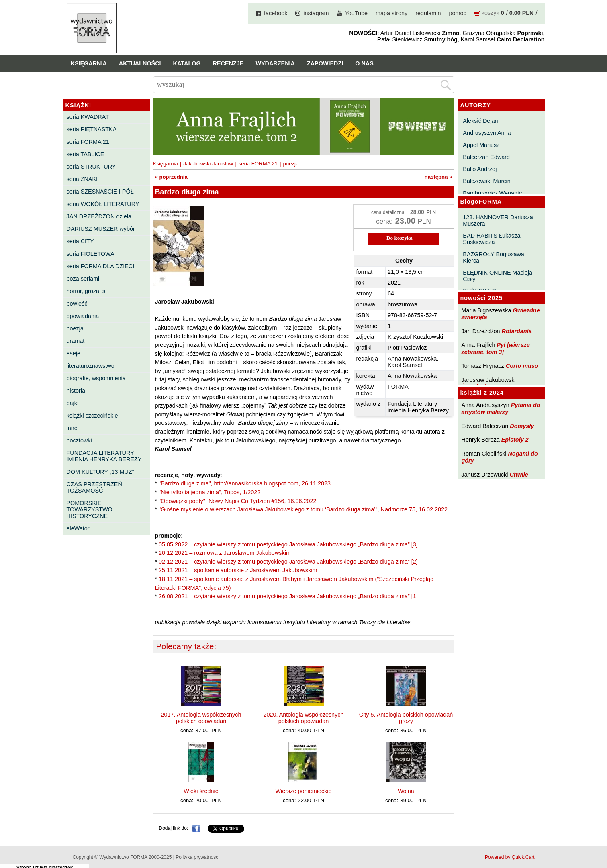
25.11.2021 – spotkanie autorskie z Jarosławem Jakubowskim (238, 570)
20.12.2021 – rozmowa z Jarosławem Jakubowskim (225, 553)
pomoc (458, 13)
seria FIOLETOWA (91, 254)
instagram (316, 13)
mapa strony (391, 13)
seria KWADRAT (88, 117)
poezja (75, 328)
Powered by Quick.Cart (510, 857)
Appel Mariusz (481, 145)
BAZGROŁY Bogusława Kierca (494, 257)
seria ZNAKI (82, 179)
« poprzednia (171, 177)
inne (72, 428)
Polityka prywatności (197, 857)
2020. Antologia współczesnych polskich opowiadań (304, 718)
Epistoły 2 (515, 440)
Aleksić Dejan (480, 121)
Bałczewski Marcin (486, 181)
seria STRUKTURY (91, 167)
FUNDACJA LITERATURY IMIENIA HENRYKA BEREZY (104, 456)
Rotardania (516, 331)
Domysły (522, 426)
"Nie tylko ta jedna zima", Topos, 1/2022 (209, 492)
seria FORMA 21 (88, 142)
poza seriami (83, 279)
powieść (77, 304)
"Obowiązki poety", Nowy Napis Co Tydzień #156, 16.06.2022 (237, 501)
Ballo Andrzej (480, 169)
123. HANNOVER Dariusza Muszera (498, 220)
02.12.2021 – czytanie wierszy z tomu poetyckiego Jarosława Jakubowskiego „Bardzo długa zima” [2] (288, 562)
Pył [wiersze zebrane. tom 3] (496, 348)
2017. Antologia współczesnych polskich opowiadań (201, 718)
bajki (73, 403)
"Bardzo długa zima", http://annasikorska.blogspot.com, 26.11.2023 (245, 483)
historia (76, 391)
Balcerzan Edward (486, 157)
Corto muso (522, 366)
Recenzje (228, 63)
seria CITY (80, 241)
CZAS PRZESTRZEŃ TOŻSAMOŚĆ (94, 487)
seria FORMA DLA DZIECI (101, 266)
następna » (438, 177)
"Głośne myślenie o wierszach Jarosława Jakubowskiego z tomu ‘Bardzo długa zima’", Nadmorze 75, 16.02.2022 (303, 509)
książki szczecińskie (92, 416)
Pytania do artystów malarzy (501, 409)
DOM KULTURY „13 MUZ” (100, 472)
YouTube (357, 13)
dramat (76, 341)
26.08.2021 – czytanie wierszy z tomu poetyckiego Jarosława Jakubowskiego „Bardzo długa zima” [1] (288, 596)
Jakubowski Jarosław (208, 164)
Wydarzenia (275, 63)
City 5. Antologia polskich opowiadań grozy (406, 718)
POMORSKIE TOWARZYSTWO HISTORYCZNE (90, 509)
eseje (74, 353)
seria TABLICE (86, 154)
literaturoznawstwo (91, 366)
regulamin (428, 13)
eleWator (78, 528)
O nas (364, 63)
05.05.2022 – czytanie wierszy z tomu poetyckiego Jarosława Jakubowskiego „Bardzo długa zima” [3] (288, 544)
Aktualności (140, 63)
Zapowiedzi (325, 63)
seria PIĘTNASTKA (92, 129)
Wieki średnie (201, 791)
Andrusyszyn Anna (487, 133)
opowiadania (83, 316)
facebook (276, 13)
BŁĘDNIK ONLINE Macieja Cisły (498, 276)
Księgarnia (89, 63)
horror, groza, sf (87, 291)
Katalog (187, 63)
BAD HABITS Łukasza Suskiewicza (492, 239)
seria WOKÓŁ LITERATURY (103, 204)
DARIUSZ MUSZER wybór (101, 229)
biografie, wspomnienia (96, 378)
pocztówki (79, 440)
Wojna (406, 791)
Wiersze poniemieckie (304, 791)
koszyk (491, 13)
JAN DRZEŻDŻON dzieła (99, 216)
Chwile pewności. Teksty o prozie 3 (500, 478)
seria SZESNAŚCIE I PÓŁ (100, 192)
